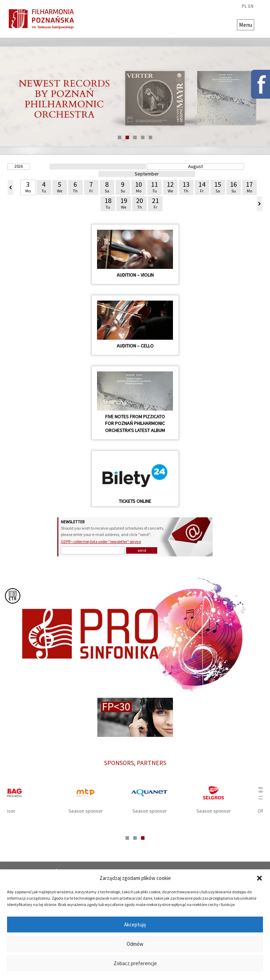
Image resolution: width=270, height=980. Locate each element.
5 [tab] (150, 137)
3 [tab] (135, 137)
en (251, 6)
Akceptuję (135, 924)
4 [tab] (143, 137)
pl (244, 6)
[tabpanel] (135, 97)
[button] (259, 878)
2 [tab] (127, 137)
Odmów (135, 944)
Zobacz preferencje (135, 963)
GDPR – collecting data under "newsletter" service (101, 542)
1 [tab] (120, 137)
